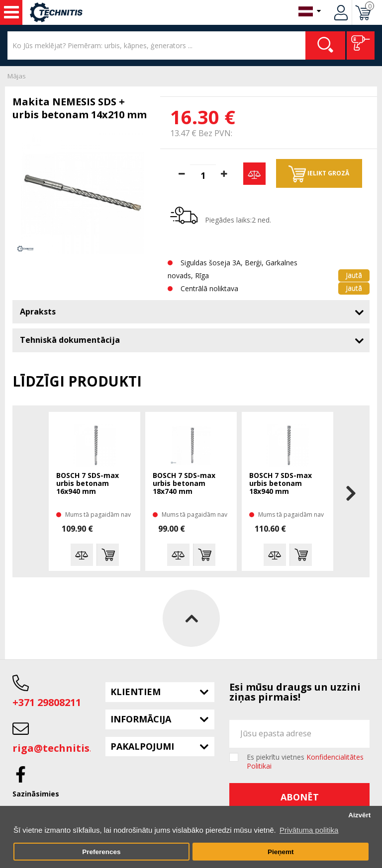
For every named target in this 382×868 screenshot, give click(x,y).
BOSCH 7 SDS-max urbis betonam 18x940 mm (281, 484)
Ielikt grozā (319, 174)
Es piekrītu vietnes (305, 762)
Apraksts (38, 312)
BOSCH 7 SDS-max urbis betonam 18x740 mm (184, 484)
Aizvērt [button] (359, 815)
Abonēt (300, 797)
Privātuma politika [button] (309, 830)
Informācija (141, 719)
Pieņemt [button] (281, 852)
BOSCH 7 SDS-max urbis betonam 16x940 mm (88, 484)
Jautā (354, 275)
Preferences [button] (101, 852)
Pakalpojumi (142, 746)
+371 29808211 (47, 702)
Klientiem (136, 692)
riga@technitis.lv (57, 748)
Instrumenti (11, 12)
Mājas (17, 76)
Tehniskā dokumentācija (70, 340)
